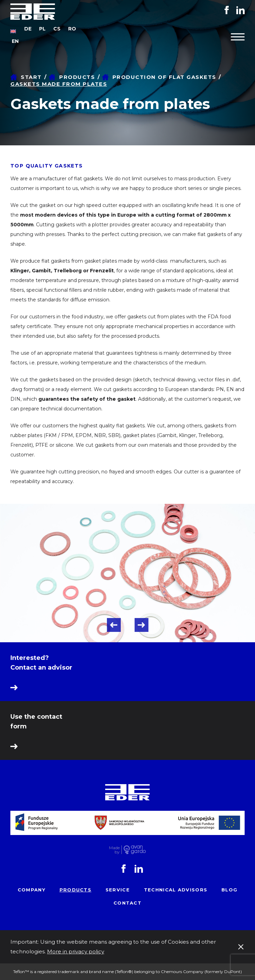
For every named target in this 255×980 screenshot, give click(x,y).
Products (77, 77)
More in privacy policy (76, 951)
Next (142, 625)
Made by (114, 850)
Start (31, 77)
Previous (114, 625)
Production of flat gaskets (164, 77)
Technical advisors (176, 890)
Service (118, 890)
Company (31, 890)
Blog (229, 890)
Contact (127, 903)
